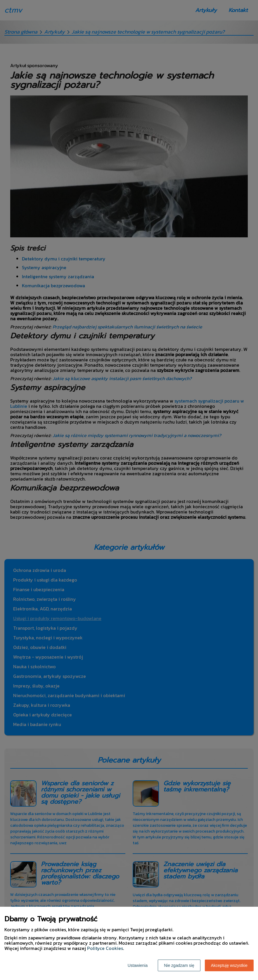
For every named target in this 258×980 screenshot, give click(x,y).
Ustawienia (138, 965)
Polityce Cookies (105, 948)
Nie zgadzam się (179, 965)
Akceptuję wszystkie (229, 965)
